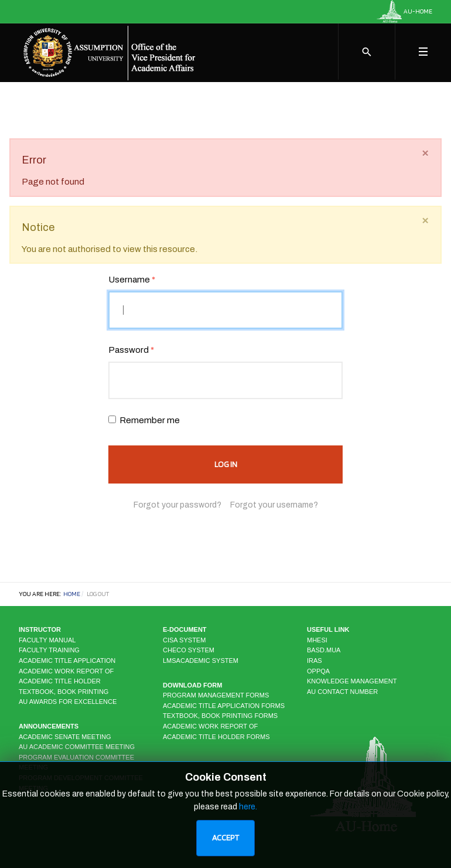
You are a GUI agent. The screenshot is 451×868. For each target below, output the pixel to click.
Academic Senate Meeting (65, 737)
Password (131, 350)
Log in (226, 464)
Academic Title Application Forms (224, 706)
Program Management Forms (216, 695)
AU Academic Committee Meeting (77, 747)
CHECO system (189, 650)
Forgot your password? (177, 505)
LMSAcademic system (201, 661)
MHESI (317, 640)
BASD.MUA (324, 650)
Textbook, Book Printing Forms (220, 716)
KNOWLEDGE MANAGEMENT (352, 681)
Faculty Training (49, 650)
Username (132, 280)
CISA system (184, 640)
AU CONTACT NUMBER (342, 692)
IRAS (315, 661)
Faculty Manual (47, 640)
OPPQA (318, 671)
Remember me (150, 420)
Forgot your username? (274, 505)
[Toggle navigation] (423, 52)
